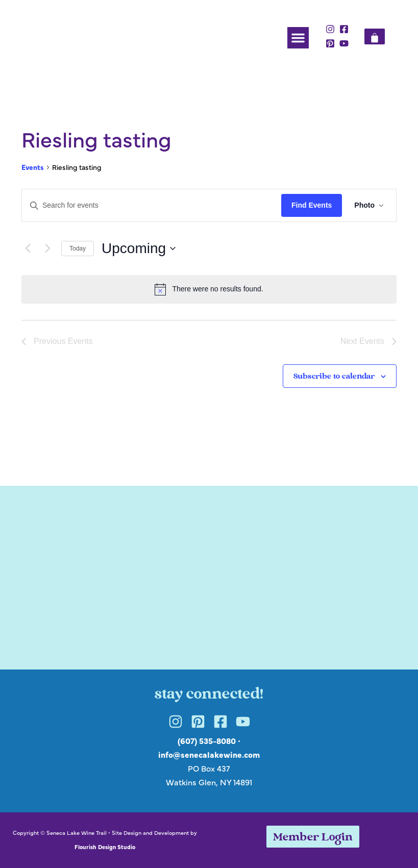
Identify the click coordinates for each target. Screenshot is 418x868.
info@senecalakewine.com (209, 754)
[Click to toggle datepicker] (139, 249)
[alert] (209, 289)
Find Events (312, 205)
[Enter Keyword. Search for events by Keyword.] (152, 205)
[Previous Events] (28, 249)
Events (33, 167)
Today (78, 249)
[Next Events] (47, 249)
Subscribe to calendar (334, 377)
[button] (298, 38)
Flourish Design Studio (105, 847)
